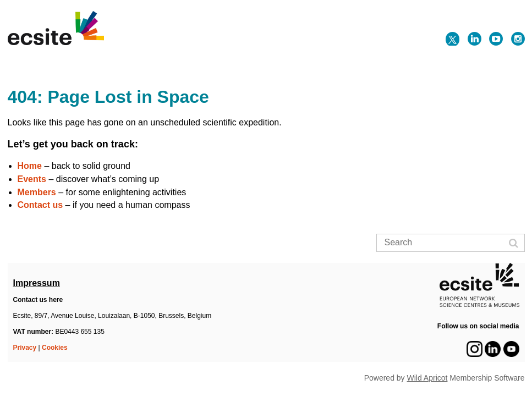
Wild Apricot (427, 378)
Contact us (40, 205)
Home (30, 166)
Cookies (55, 348)
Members (37, 192)
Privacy (25, 348)
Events (32, 179)
